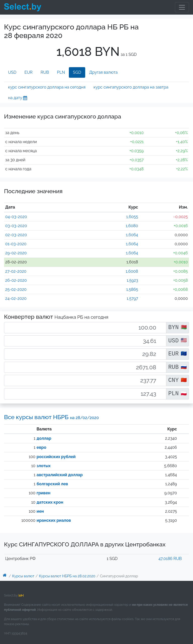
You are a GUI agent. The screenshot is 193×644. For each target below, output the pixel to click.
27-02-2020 (16, 271)
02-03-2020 (16, 235)
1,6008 (132, 271)
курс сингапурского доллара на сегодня (47, 87)
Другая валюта (103, 72)
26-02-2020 (16, 280)
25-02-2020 (16, 289)
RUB (45, 72)
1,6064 (132, 235)
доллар (44, 438)
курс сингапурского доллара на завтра (131, 87)
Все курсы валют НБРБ (51, 417)
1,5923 (132, 280)
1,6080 (132, 226)
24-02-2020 (16, 298)
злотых (44, 466)
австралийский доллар (60, 475)
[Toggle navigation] (182, 7)
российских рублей (56, 457)
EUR (28, 72)
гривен (44, 493)
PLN (61, 72)
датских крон (50, 502)
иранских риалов (54, 520)
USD (12, 72)
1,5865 (132, 289)
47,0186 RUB (170, 559)
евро (41, 447)
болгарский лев (52, 484)
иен (40, 511)
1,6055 (132, 217)
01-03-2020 (16, 244)
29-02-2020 (16, 253)
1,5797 (132, 298)
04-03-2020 (16, 217)
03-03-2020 (16, 226)
